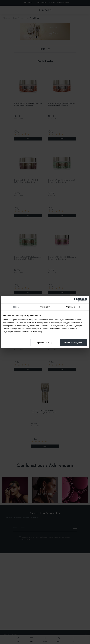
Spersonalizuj (45, 342)
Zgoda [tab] (16, 307)
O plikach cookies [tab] (74, 307)
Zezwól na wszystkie (73, 342)
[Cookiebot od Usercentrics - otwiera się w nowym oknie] (76, 300)
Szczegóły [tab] (45, 307)
